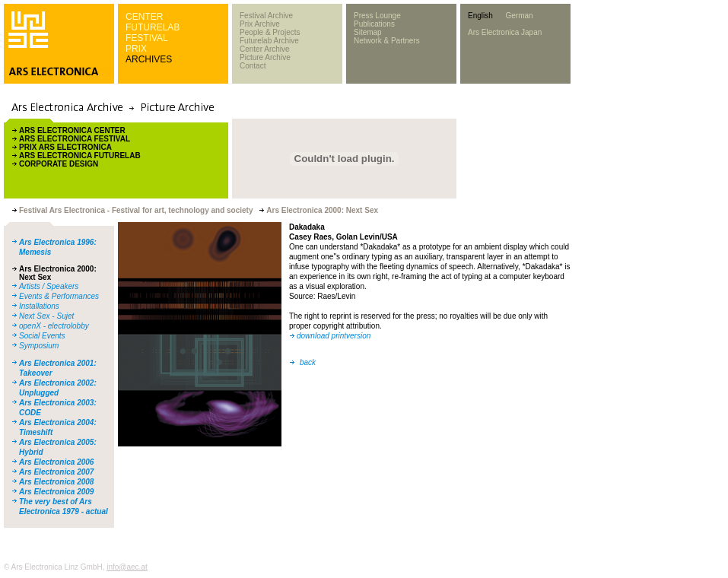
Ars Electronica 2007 (56, 472)
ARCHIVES (149, 59)
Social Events (42, 336)
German (519, 16)
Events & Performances (59, 296)
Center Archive (265, 49)
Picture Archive (265, 57)
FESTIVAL (147, 38)
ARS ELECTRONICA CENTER (72, 130)
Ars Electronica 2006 (56, 462)
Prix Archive (260, 24)
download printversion (334, 336)
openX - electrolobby (54, 326)
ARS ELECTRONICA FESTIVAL (75, 139)
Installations (39, 306)
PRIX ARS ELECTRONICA (65, 147)
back (308, 362)
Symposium (39, 346)
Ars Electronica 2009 (56, 492)
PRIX (136, 49)
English (480, 16)
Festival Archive (266, 16)
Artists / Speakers (49, 286)
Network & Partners (387, 41)
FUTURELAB (153, 27)
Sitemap (368, 32)
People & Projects (270, 32)
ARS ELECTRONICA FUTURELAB (80, 156)
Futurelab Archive (269, 41)
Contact (253, 66)
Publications (374, 24)
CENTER (144, 17)
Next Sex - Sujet (46, 316)
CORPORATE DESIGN (59, 164)
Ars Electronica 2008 (56, 482)
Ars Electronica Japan (505, 32)
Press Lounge (377, 16)
